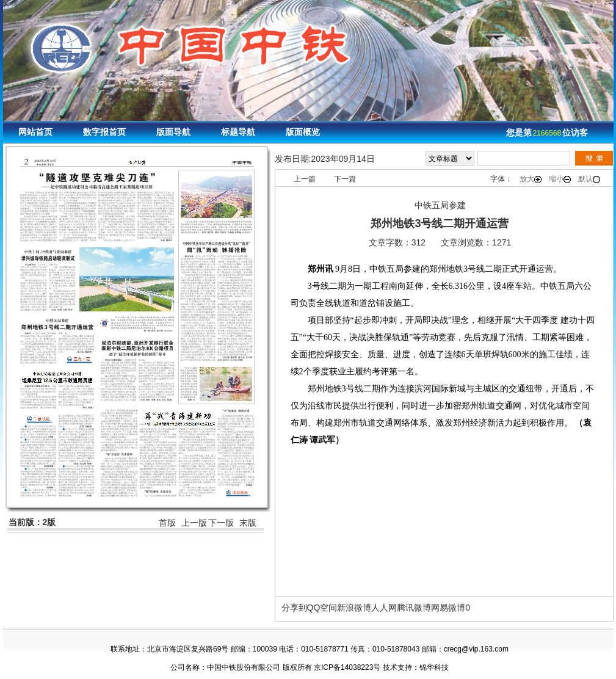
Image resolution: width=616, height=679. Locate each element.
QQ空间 (322, 608)
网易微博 (448, 608)
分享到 (294, 608)
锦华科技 (434, 667)
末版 (248, 523)
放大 (531, 179)
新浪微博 (354, 608)
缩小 (560, 179)
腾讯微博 (414, 608)
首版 (167, 523)
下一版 (221, 523)
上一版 (194, 523)
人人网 (384, 608)
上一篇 (305, 179)
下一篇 (345, 179)
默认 (589, 179)
